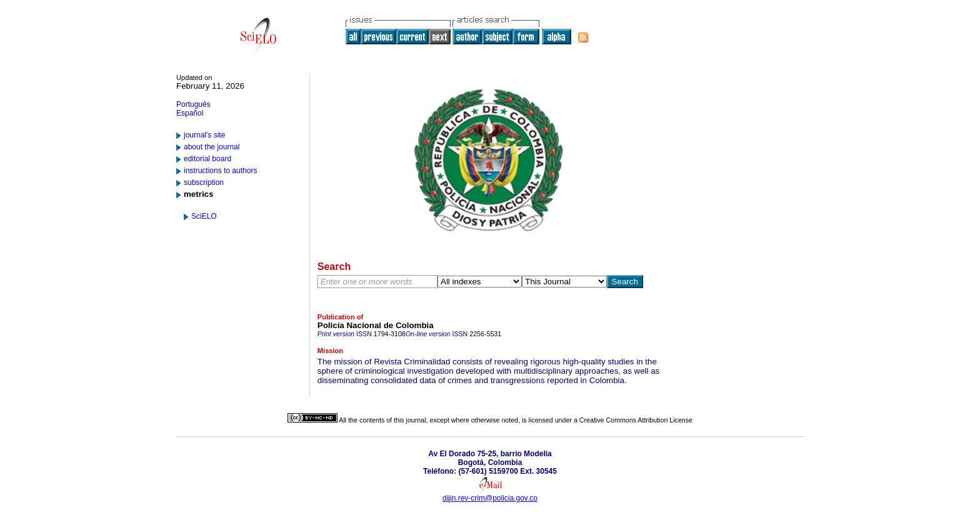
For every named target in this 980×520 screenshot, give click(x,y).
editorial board (207, 159)
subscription (204, 182)
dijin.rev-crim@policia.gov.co (490, 498)
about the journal (212, 147)
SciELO (204, 216)
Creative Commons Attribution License (636, 420)
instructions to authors (220, 171)
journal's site (204, 135)
